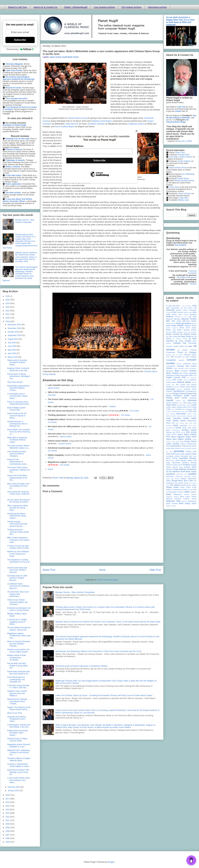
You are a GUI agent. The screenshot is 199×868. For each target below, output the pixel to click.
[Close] (137, 131)
